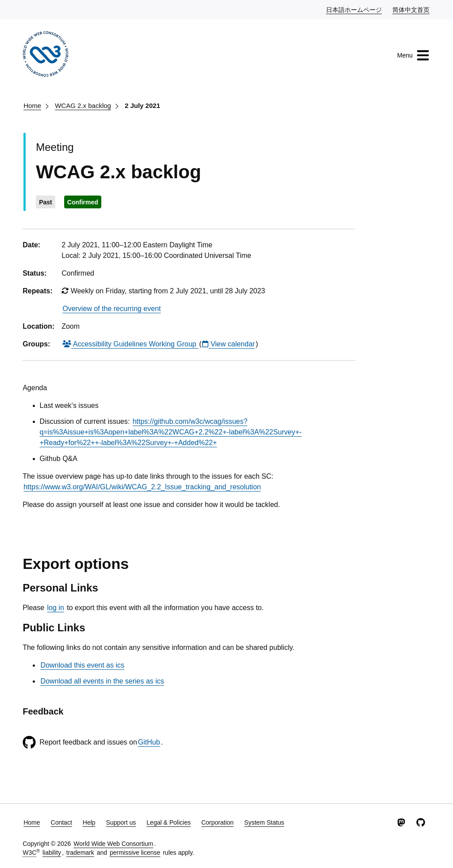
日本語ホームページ (354, 9)
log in (56, 608)
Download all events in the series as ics (102, 681)
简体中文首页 (411, 9)
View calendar (228, 344)
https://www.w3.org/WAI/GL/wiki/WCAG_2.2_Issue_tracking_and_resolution (142, 487)
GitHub (149, 742)
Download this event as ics (83, 665)
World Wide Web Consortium (113, 844)
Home (32, 106)
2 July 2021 (142, 106)
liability (52, 853)
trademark (80, 853)
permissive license (135, 853)
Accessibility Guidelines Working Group (130, 344)
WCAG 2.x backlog (83, 106)
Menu (413, 55)
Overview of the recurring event (111, 309)
